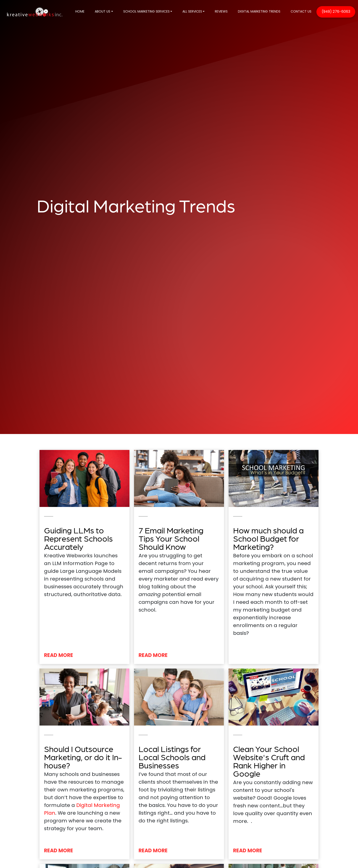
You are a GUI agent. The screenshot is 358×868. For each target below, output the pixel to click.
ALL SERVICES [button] (192, 12)
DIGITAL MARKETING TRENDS (259, 12)
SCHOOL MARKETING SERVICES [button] (146, 12)
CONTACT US (301, 12)
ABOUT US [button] (103, 12)
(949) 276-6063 (336, 12)
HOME (80, 12)
